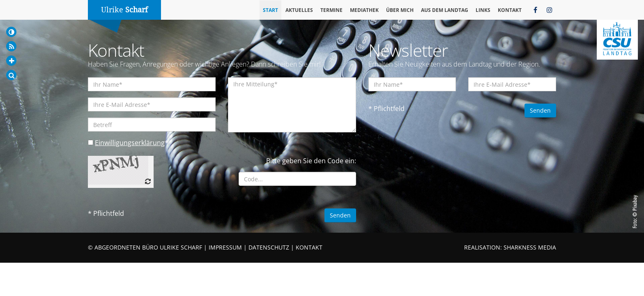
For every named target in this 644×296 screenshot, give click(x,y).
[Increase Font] (11, 61)
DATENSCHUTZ (269, 247)
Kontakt (510, 10)
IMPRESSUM (225, 247)
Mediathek (364, 10)
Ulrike (124, 10)
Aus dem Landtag (445, 10)
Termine (331, 10)
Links (483, 10)
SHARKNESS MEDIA (530, 247)
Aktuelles (299, 10)
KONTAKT (309, 247)
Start (270, 10)
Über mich (400, 10)
